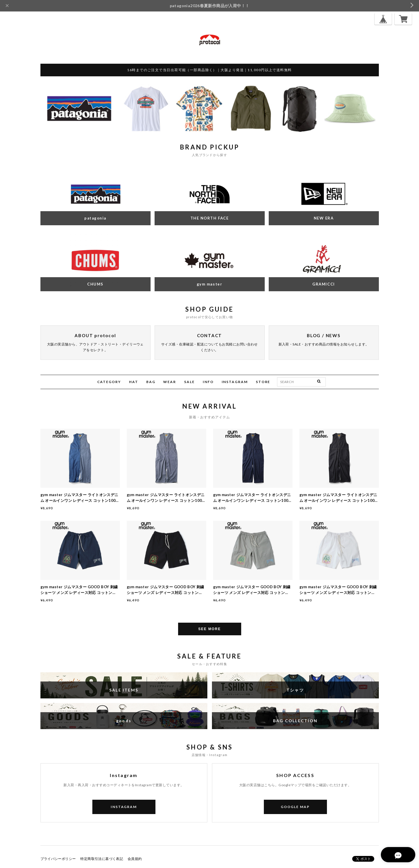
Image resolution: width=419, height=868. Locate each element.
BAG (151, 382)
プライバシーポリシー (58, 859)
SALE (189, 382)
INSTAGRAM (235, 382)
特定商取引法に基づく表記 (102, 859)
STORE (263, 382)
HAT (134, 382)
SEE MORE (209, 629)
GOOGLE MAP (295, 807)
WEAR (170, 382)
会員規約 (135, 859)
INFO (208, 382)
